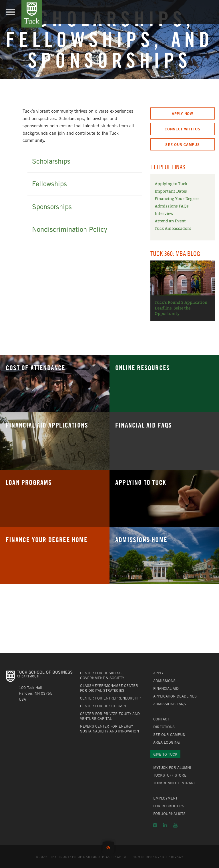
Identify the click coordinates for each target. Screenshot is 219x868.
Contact (161, 719)
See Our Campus (182, 144)
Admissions (164, 681)
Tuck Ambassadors (173, 229)
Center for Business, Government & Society (102, 675)
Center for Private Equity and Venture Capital (110, 716)
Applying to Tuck (171, 184)
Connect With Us (182, 129)
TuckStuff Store (170, 775)
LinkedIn (165, 825)
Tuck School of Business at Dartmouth (32, 14)
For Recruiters (169, 806)
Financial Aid (166, 688)
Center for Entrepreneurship (110, 698)
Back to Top (109, 846)
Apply (158, 673)
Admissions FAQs (172, 206)
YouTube (175, 825)
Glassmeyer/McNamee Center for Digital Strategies (109, 688)
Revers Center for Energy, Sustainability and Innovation (109, 729)
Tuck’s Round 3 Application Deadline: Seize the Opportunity (181, 308)
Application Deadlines (175, 696)
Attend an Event (170, 221)
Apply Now (183, 113)
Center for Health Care (104, 706)
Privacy (176, 857)
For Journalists (169, 814)
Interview (164, 214)
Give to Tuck (165, 754)
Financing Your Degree (177, 199)
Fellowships (49, 184)
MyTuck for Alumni (172, 767)
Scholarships (51, 161)
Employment (165, 798)
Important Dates (171, 191)
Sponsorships (52, 207)
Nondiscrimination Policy (70, 229)
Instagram (155, 825)
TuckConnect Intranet (176, 783)
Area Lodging (167, 742)
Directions (164, 727)
